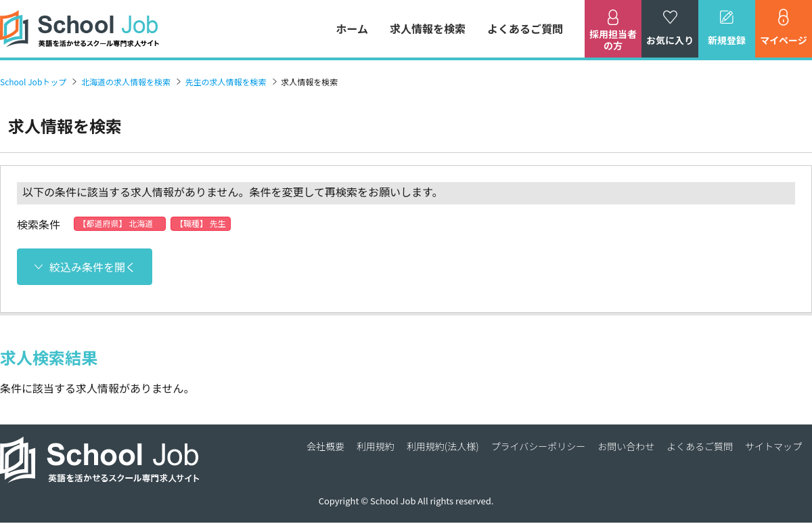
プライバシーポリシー (539, 446)
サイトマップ (773, 446)
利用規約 (376, 446)
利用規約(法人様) (443, 446)
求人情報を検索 (428, 29)
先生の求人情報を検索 (226, 82)
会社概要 (325, 446)
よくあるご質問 (525, 29)
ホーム (352, 29)
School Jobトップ (33, 82)
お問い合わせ (626, 446)
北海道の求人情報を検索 (126, 82)
